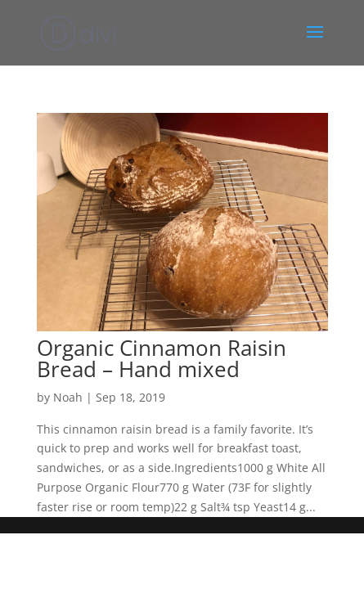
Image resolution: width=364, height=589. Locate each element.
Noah (68, 397)
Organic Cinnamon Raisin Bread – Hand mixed (162, 358)
